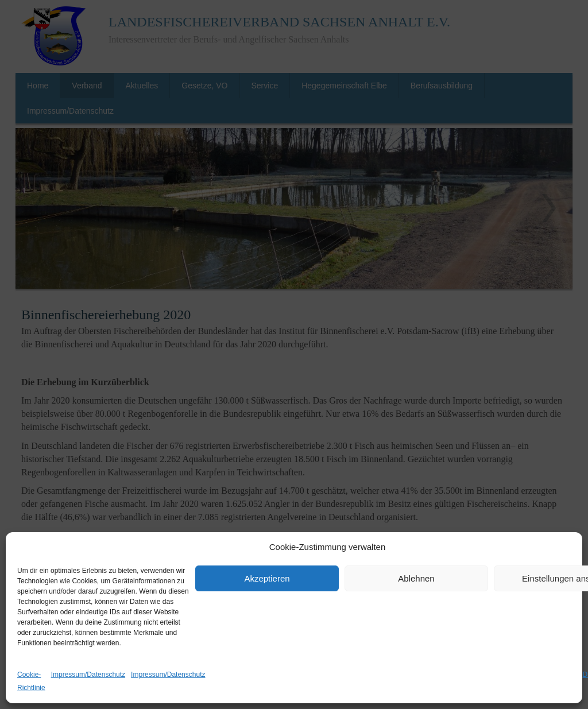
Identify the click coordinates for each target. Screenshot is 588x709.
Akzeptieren (267, 578)
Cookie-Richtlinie (31, 681)
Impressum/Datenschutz (88, 675)
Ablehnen (416, 578)
